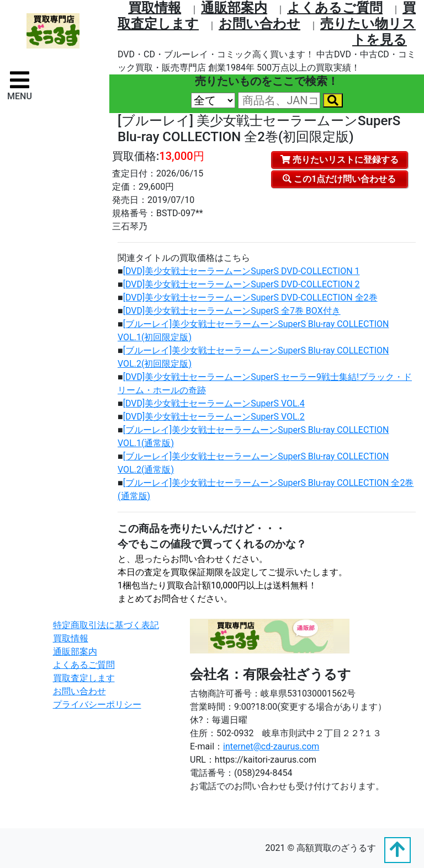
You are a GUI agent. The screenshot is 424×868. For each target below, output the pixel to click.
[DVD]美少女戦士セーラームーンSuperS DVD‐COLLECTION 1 (242, 271)
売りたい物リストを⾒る (368, 32)
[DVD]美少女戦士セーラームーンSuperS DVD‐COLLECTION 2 (242, 284)
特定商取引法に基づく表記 (106, 625)
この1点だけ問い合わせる (339, 179)
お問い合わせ (259, 24)
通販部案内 (234, 8)
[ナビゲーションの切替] (20, 85)
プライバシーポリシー (97, 704)
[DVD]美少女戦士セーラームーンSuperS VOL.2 (214, 417)
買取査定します (84, 678)
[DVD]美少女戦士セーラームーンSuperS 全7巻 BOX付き (232, 311)
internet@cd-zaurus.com (271, 746)
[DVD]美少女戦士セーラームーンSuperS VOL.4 (214, 403)
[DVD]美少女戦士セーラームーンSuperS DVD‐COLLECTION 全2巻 (250, 298)
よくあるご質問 (335, 8)
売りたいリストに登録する (340, 160)
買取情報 (155, 8)
